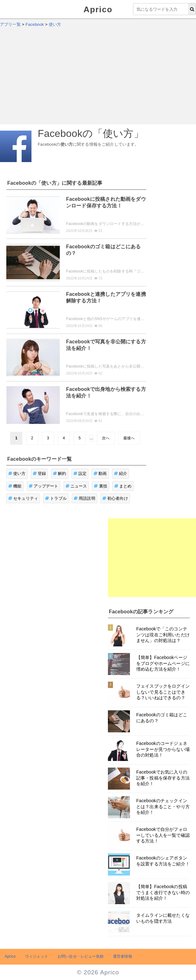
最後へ (129, 438)
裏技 (101, 486)
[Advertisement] (98, 77)
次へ (106, 438)
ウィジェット (37, 956)
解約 (60, 473)
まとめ (123, 486)
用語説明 (84, 498)
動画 (100, 473)
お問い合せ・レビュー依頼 (81, 956)
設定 (80, 473)
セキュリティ (23, 498)
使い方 (17, 473)
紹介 (121, 473)
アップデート (44, 486)
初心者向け (115, 498)
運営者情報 (123, 956)
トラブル (56, 498)
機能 (15, 486)
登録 (39, 473)
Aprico (98, 9)
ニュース (76, 486)
